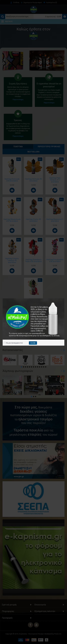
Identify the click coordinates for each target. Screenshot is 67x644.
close (33, 343)
